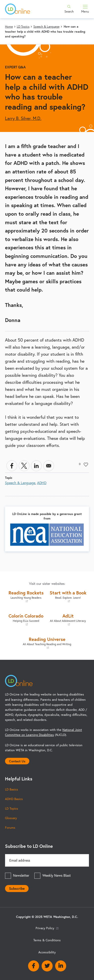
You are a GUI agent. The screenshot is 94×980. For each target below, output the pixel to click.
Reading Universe (47, 643)
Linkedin (61, 966)
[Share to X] (24, 466)
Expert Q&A (15, 67)
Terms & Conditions (47, 940)
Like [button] (86, 464)
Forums (10, 828)
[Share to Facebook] (12, 466)
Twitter (47, 966)
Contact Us (17, 761)
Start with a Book (68, 596)
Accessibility (47, 952)
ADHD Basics (14, 799)
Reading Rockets (26, 596)
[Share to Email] (49, 466)
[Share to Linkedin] (36, 466)
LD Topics (23, 27)
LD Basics (12, 789)
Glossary (11, 818)
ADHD (42, 483)
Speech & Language (46, 27)
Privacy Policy (47, 928)
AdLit (68, 619)
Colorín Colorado (26, 619)
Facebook (34, 966)
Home (9, 27)
